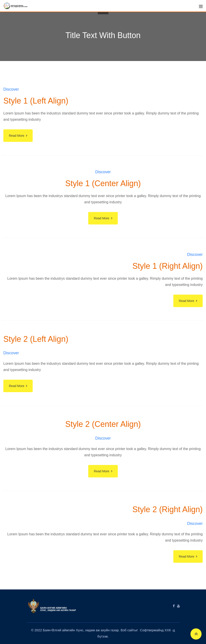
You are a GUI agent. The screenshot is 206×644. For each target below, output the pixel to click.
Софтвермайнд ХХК (156, 630)
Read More (17, 136)
